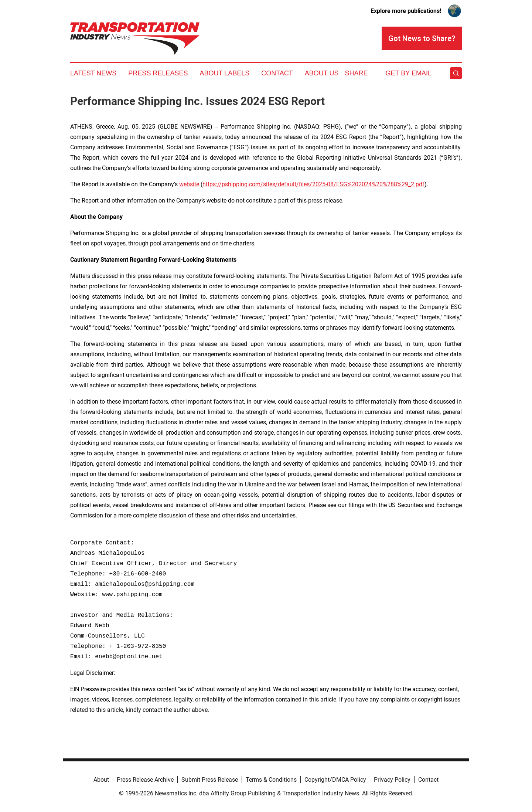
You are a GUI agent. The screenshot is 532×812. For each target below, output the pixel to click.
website (189, 184)
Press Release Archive (145, 780)
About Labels (224, 73)
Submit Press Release (210, 780)
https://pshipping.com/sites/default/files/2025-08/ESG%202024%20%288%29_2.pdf (313, 184)
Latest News (93, 73)
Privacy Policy (392, 780)
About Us (322, 73)
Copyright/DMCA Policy (335, 780)
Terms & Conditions (271, 780)
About (101, 780)
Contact (277, 73)
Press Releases (158, 73)
